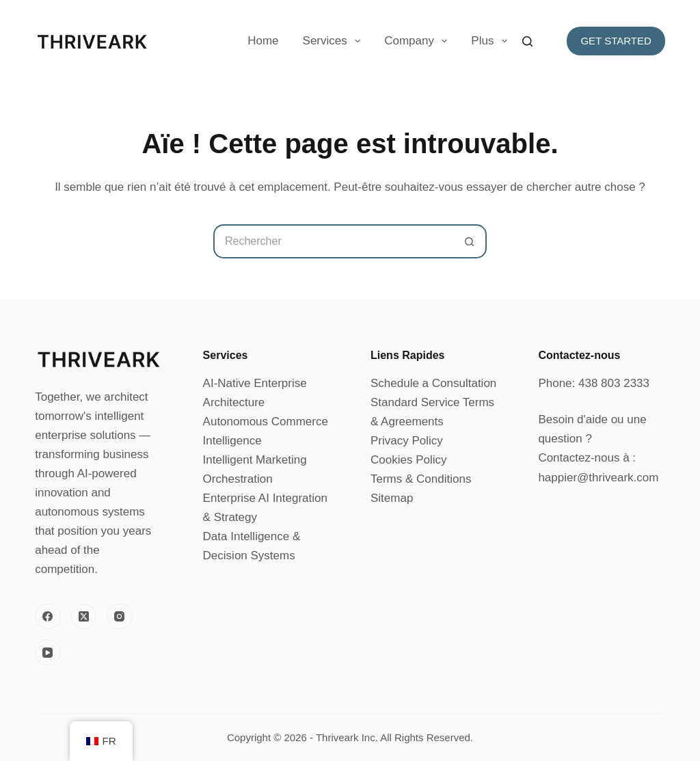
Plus (492, 41)
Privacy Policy (407, 441)
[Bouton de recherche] (470, 241)
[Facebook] (48, 617)
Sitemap (392, 498)
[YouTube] (48, 652)
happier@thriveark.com (598, 478)
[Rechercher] (527, 41)
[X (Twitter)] (84, 617)
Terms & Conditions (421, 479)
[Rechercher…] (333, 241)
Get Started (616, 41)
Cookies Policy (409, 460)
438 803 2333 (614, 383)
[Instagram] (120, 617)
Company (418, 41)
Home (263, 41)
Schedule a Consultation (433, 383)
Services (335, 41)
